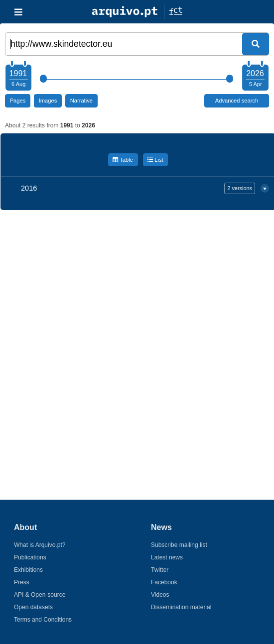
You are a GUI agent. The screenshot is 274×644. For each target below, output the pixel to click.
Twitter (160, 570)
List (155, 160)
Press (22, 582)
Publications (30, 557)
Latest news (167, 557)
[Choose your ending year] (255, 77)
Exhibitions (28, 570)
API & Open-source (40, 595)
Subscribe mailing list (179, 545)
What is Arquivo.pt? (40, 545)
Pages (18, 101)
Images (48, 101)
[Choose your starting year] (18, 77)
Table (123, 160)
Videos (160, 595)
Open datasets (33, 607)
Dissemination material (181, 607)
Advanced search (237, 101)
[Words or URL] (137, 44)
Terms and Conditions (43, 620)
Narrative (81, 101)
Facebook (164, 582)
